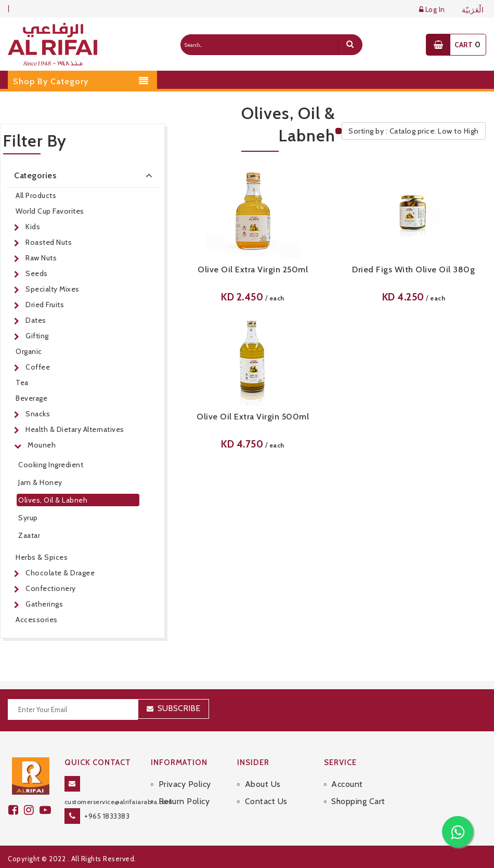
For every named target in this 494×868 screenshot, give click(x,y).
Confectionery (51, 588)
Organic (29, 351)
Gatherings (44, 604)
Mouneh (42, 445)
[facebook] (16, 810)
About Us (263, 784)
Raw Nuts (41, 258)
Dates (36, 320)
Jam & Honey (40, 482)
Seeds (37, 273)
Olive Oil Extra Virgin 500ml (253, 417)
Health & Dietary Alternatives (75, 429)
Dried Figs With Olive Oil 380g (413, 269)
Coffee (38, 367)
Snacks (38, 414)
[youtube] (47, 810)
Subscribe (179, 708)
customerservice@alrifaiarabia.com (119, 802)
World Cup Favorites (50, 211)
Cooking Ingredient (51, 465)
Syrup (28, 518)
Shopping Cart (358, 801)
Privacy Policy (185, 784)
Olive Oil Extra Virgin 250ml (253, 269)
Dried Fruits (45, 305)
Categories (85, 175)
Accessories (37, 620)
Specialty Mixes (53, 289)
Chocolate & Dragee (60, 573)
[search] (350, 45)
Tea (22, 383)
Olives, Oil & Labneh (53, 500)
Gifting (37, 336)
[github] (32, 810)
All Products (36, 195)
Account (347, 784)
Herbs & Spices (42, 557)
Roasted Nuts (49, 242)
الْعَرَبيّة (473, 10)
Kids (33, 227)
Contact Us (266, 801)
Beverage (31, 398)
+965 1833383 (107, 816)
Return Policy (184, 801)
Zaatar (29, 535)
